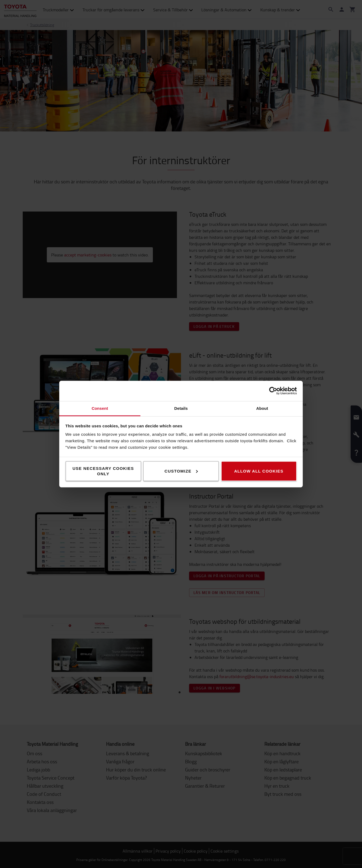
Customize (181, 471)
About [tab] (262, 408)
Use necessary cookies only (103, 471)
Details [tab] (181, 408)
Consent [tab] (100, 408)
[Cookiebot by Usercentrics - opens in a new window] (273, 391)
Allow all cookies (259, 471)
